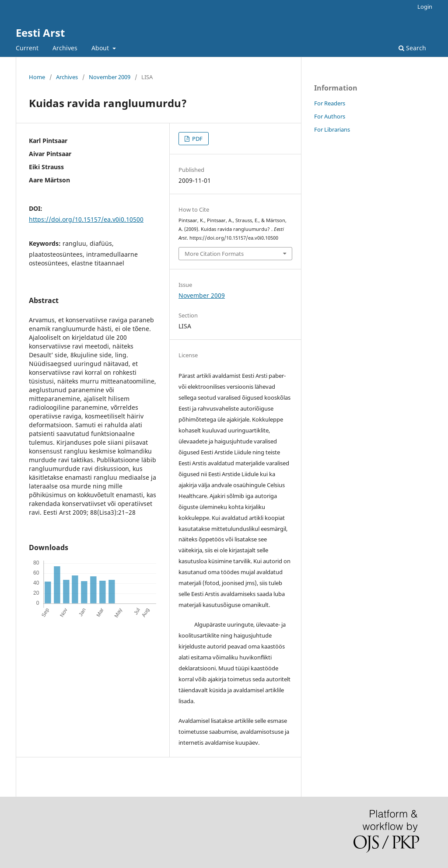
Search (412, 48)
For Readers (330, 103)
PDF (197, 139)
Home (37, 77)
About (101, 48)
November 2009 (110, 77)
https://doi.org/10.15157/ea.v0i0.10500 (86, 219)
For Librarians (332, 129)
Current (27, 48)
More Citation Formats (214, 254)
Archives (65, 48)
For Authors (330, 116)
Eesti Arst (40, 33)
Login (425, 7)
